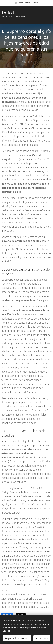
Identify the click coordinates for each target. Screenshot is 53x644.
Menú (49, 15)
